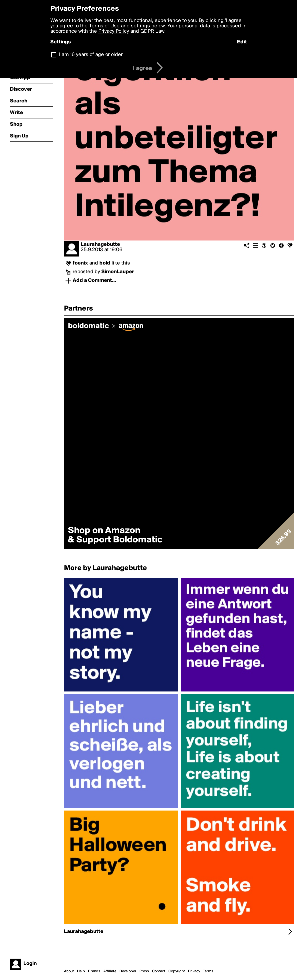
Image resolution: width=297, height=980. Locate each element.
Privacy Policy (114, 31)
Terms (208, 971)
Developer (128, 971)
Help (81, 971)
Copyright (177, 971)
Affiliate (110, 971)
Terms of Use (104, 26)
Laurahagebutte (100, 244)
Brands (94, 971)
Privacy (194, 971)
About (69, 971)
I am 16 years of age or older (91, 55)
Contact (159, 971)
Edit (242, 42)
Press (144, 971)
